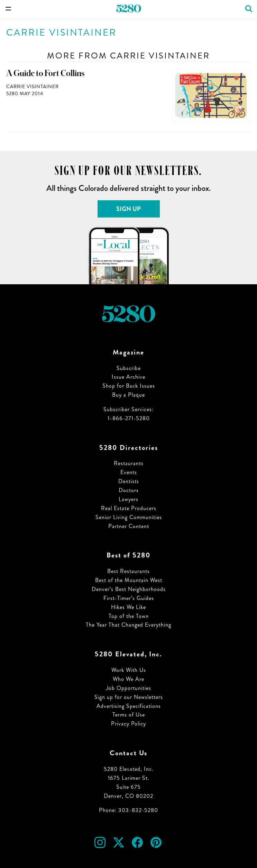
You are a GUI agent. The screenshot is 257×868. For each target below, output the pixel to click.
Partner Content (129, 526)
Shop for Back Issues (129, 386)
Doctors (129, 490)
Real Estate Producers (129, 508)
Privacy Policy (128, 724)
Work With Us (129, 670)
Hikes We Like (128, 607)
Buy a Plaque (128, 395)
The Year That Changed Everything (128, 625)
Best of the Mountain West (129, 580)
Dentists (129, 481)
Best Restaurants (128, 571)
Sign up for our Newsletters (129, 697)
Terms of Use (129, 715)
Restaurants (129, 463)
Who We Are (128, 679)
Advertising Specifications (129, 706)
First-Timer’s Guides (129, 598)
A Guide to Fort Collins (45, 73)
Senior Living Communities (129, 517)
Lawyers (128, 499)
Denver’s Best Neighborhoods (129, 589)
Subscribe (129, 368)
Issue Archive (128, 377)
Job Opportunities (129, 688)
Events (129, 472)
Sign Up (128, 209)
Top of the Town (129, 616)
